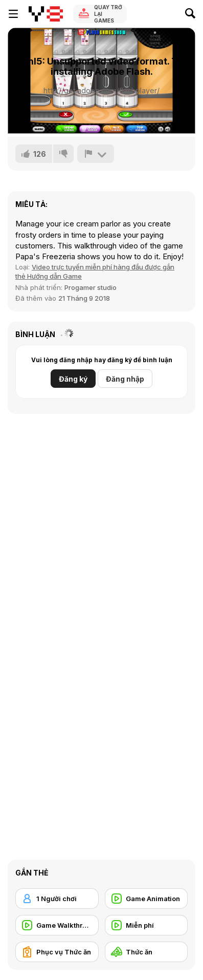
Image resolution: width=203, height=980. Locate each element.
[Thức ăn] (146, 952)
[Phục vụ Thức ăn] (57, 952)
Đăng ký (73, 379)
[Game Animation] (146, 899)
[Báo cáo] (96, 154)
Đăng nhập (125, 379)
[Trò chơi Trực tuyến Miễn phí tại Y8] (46, 14)
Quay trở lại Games (108, 14)
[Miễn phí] (146, 925)
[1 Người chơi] (57, 899)
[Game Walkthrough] (57, 925)
